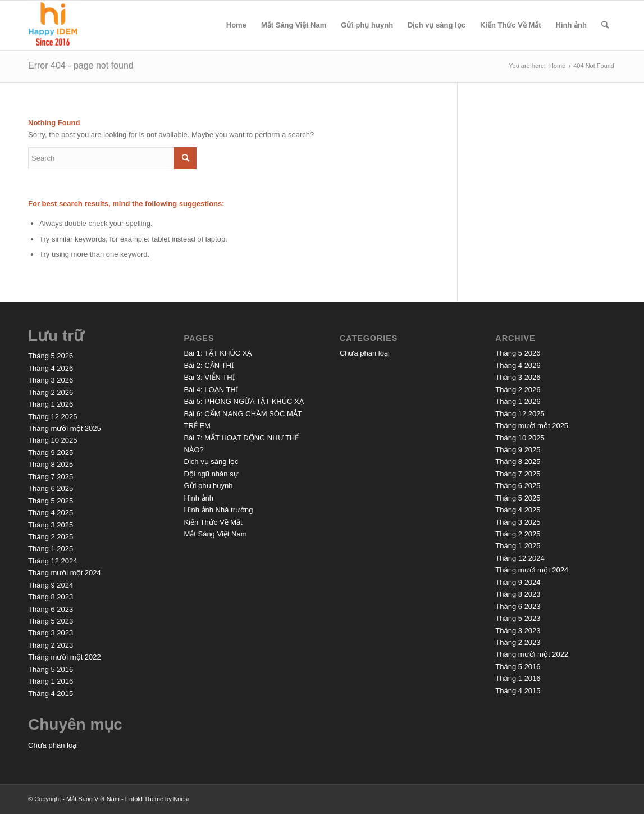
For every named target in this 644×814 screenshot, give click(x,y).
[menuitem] (605, 25)
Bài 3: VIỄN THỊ (209, 377)
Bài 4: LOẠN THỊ (211, 390)
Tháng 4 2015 (51, 694)
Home (236, 25)
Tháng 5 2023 (51, 621)
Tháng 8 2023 (51, 597)
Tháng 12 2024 (52, 561)
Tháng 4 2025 (51, 513)
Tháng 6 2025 (51, 488)
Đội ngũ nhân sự (211, 474)
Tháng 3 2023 (51, 633)
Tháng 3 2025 (51, 525)
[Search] (605, 25)
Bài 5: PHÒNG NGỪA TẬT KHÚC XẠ (243, 401)
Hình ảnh (571, 25)
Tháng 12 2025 (52, 417)
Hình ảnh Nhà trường (218, 510)
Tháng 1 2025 (51, 549)
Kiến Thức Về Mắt (511, 25)
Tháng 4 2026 (51, 368)
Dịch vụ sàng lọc (437, 25)
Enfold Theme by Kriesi (157, 799)
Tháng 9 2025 (51, 453)
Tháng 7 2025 (51, 477)
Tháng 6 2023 (51, 609)
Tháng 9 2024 (51, 585)
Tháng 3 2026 (51, 380)
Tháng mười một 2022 (65, 657)
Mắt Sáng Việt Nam (294, 25)
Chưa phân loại (53, 745)
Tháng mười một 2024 (65, 573)
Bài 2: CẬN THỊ (208, 365)
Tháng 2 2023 (51, 645)
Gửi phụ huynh (367, 25)
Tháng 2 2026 (51, 392)
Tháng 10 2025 (52, 440)
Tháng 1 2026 (51, 404)
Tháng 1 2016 (51, 681)
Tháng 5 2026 (51, 356)
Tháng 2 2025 (51, 537)
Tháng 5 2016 (51, 669)
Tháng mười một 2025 (65, 428)
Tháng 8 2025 (51, 464)
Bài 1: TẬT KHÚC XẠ (218, 353)
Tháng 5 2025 (51, 501)
